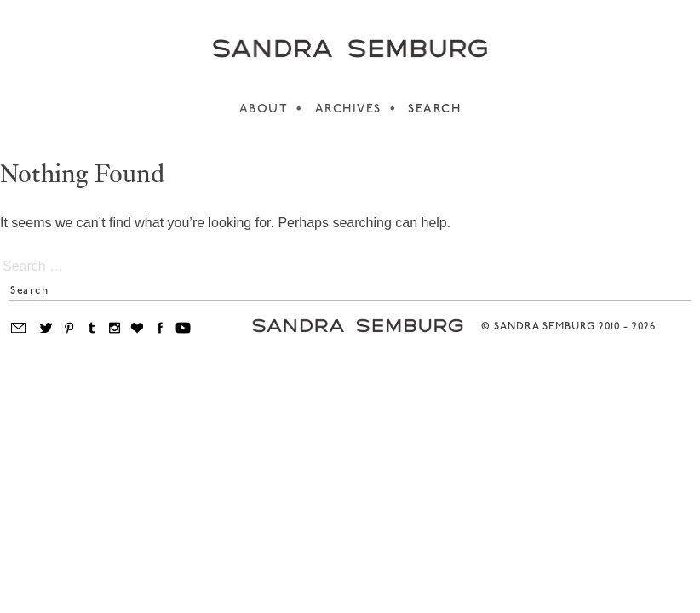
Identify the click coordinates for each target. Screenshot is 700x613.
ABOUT (264, 109)
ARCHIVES (348, 109)
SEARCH (434, 109)
